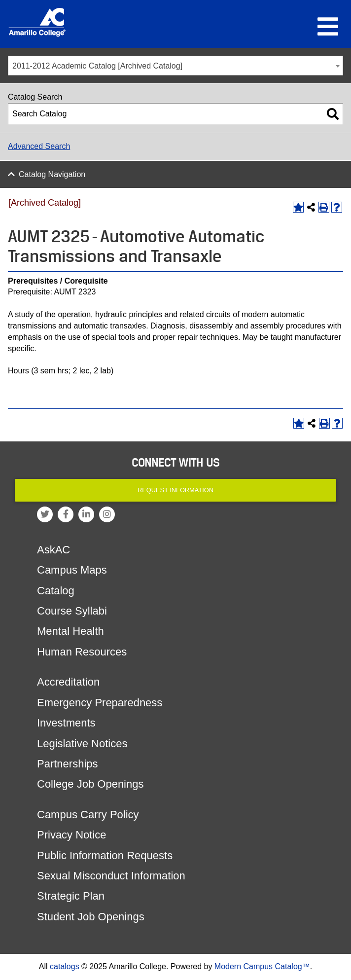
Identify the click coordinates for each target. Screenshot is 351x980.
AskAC (53, 550)
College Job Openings (90, 784)
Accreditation (68, 682)
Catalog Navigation (52, 174)
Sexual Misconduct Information (111, 876)
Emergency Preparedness (100, 703)
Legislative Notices (82, 744)
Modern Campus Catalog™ (262, 966)
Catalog (56, 591)
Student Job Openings (91, 917)
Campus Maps (72, 570)
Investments (66, 723)
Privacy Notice (72, 835)
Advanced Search (39, 146)
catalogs (65, 966)
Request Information (175, 490)
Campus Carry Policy (88, 815)
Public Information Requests (105, 855)
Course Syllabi (72, 611)
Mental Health (70, 631)
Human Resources (82, 652)
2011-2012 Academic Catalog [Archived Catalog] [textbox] (97, 66)
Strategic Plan (71, 896)
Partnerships (68, 764)
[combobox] (175, 66)
